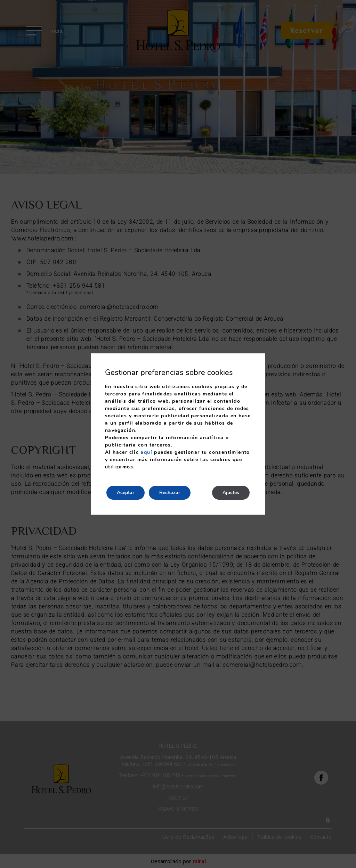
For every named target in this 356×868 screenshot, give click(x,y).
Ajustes (231, 493)
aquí (146, 452)
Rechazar (170, 493)
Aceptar (126, 493)
